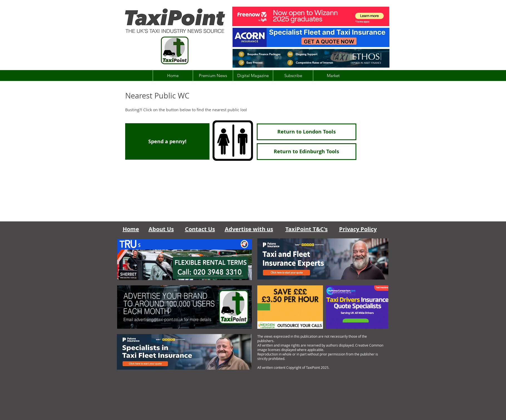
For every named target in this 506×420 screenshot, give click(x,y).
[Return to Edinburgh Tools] (307, 152)
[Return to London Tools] (307, 132)
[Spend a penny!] (167, 141)
